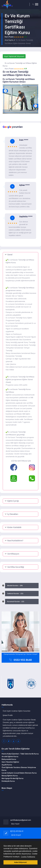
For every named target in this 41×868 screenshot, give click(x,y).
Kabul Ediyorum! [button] (20, 862)
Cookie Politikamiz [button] (28, 857)
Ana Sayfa (9, 40)
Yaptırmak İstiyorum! (20, 11)
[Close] (40, 11)
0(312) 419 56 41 (17, 831)
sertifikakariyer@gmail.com (21, 820)
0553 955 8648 (23, 660)
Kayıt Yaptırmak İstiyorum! (14, 56)
